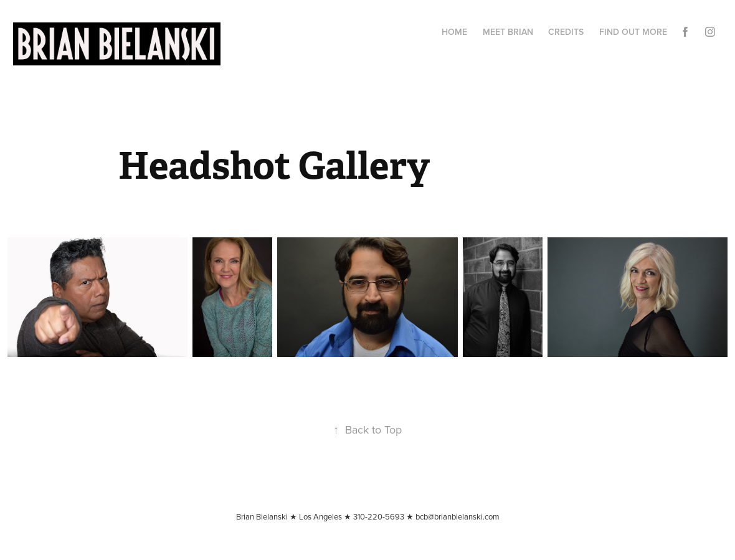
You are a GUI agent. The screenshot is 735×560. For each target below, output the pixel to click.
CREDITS (566, 32)
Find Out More (633, 32)
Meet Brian (508, 32)
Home (454, 32)
